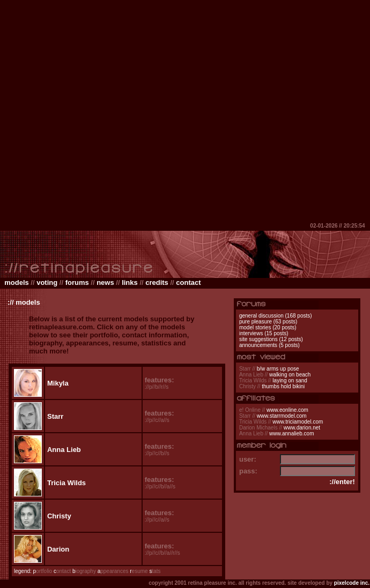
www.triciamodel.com (298, 422)
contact (188, 282)
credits (157, 282)
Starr (55, 416)
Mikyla (58, 383)
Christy (59, 516)
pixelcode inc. (352, 583)
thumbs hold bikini (283, 386)
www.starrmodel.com (282, 416)
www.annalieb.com (291, 434)
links (130, 282)
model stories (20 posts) (268, 327)
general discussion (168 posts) (276, 316)
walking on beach (290, 375)
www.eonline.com (287, 410)
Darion (58, 549)
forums (77, 282)
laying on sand (290, 380)
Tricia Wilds (66, 483)
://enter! (342, 482)
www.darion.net (302, 428)
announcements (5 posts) (269, 345)
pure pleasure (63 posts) (268, 322)
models (17, 282)
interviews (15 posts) (264, 333)
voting (47, 282)
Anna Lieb (64, 450)
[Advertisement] (111, 111)
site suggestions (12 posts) (271, 339)
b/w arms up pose (278, 369)
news (105, 282)
